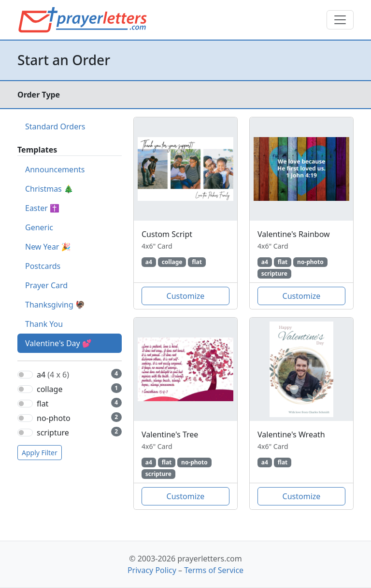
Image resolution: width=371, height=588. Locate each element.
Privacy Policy (152, 570)
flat (43, 404)
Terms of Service (214, 570)
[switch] (25, 375)
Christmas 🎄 (49, 189)
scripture (53, 433)
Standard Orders (55, 126)
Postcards (43, 266)
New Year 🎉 (48, 247)
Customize (186, 296)
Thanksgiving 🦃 (55, 305)
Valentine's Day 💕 (58, 343)
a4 (53, 375)
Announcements (55, 169)
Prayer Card (46, 285)
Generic (39, 227)
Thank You (44, 324)
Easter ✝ (42, 208)
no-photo (54, 418)
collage (50, 389)
